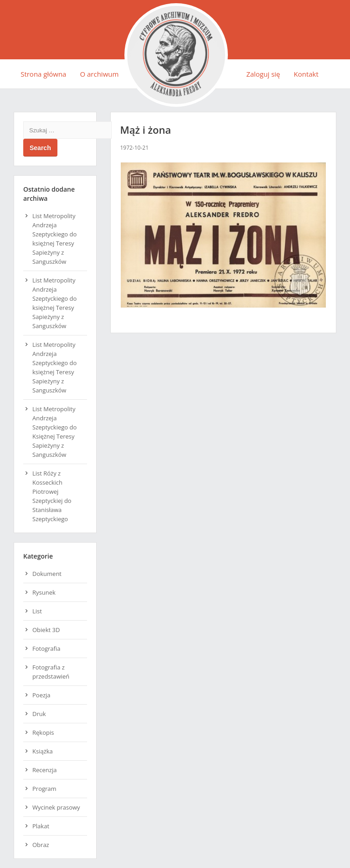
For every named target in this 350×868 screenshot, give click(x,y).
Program (44, 789)
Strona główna (43, 74)
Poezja (41, 695)
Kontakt (306, 74)
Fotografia (46, 648)
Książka (43, 751)
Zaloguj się (263, 74)
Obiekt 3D (46, 630)
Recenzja (44, 770)
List (37, 611)
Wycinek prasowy (56, 807)
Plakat (41, 826)
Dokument (47, 574)
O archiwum (99, 74)
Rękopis (43, 732)
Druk (39, 714)
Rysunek (44, 592)
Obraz (41, 845)
